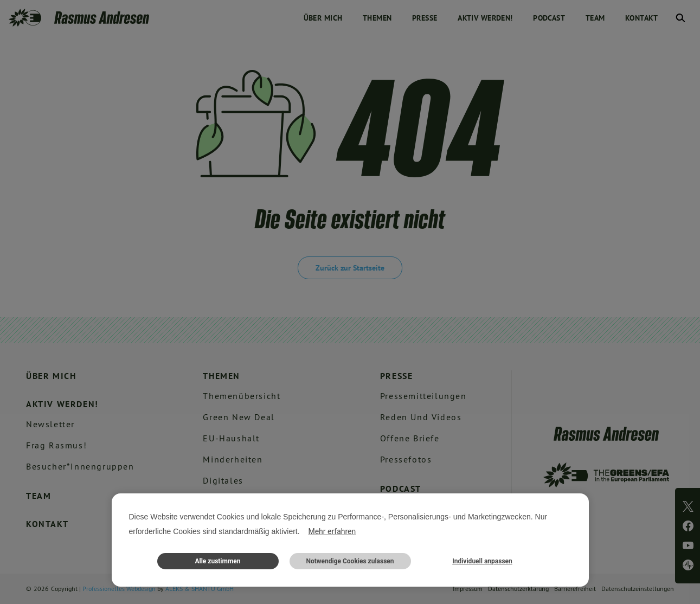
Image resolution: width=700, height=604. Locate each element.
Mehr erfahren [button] (332, 531)
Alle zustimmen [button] (217, 561)
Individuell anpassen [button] (482, 561)
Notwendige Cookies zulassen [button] (350, 561)
